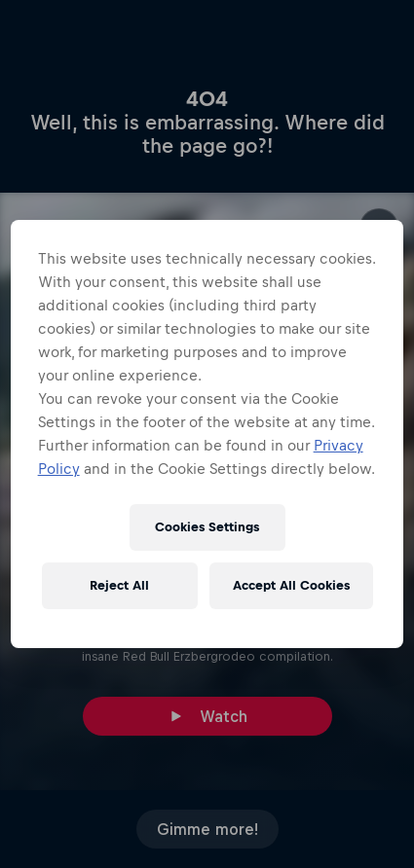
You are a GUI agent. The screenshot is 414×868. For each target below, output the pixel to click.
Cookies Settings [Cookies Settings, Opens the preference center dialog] (207, 527)
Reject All (119, 585)
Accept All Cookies (291, 585)
